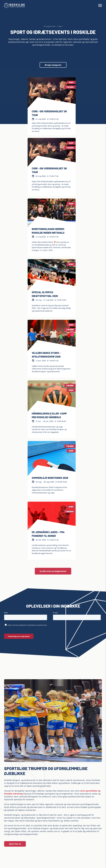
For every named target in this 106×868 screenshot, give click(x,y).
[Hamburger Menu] (100, 5)
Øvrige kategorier (53, 65)
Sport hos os (15, 844)
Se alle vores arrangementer (53, 571)
